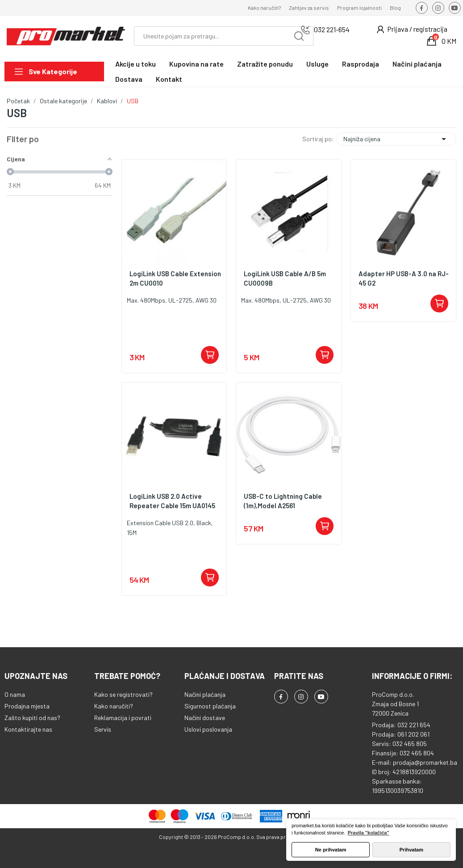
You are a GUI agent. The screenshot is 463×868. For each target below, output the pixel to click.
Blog (395, 8)
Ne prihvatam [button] (331, 850)
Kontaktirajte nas (28, 729)
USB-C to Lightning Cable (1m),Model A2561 (283, 501)
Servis (103, 729)
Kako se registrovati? (123, 694)
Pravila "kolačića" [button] (369, 833)
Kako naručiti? (264, 8)
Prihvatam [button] (411, 850)
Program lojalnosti (359, 8)
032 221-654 (332, 29)
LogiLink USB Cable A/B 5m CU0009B (285, 278)
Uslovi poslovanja (208, 729)
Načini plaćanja (205, 694)
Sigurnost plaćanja (210, 706)
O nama (15, 694)
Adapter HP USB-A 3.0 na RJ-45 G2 (404, 278)
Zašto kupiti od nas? (32, 718)
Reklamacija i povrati (123, 718)
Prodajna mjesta (27, 706)
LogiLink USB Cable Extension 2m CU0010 (175, 278)
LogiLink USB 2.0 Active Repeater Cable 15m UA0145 (172, 501)
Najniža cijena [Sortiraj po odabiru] (396, 139)
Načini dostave (205, 718)
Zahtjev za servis (309, 8)
